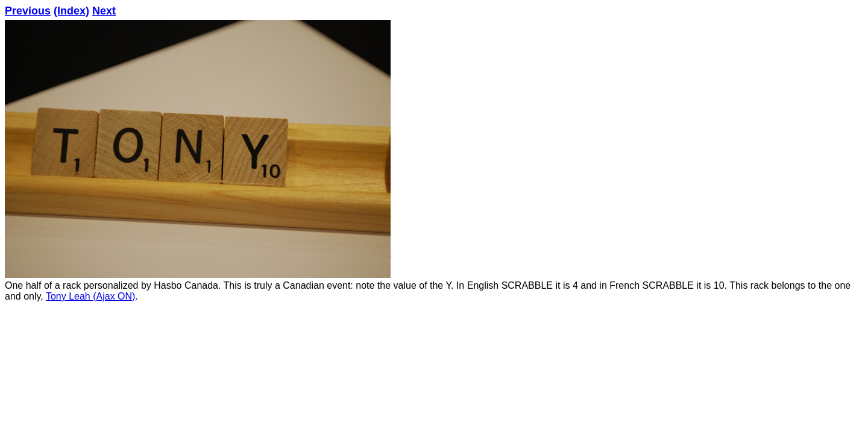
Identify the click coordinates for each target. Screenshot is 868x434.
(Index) (71, 11)
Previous (28, 11)
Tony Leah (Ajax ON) (91, 296)
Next (104, 11)
